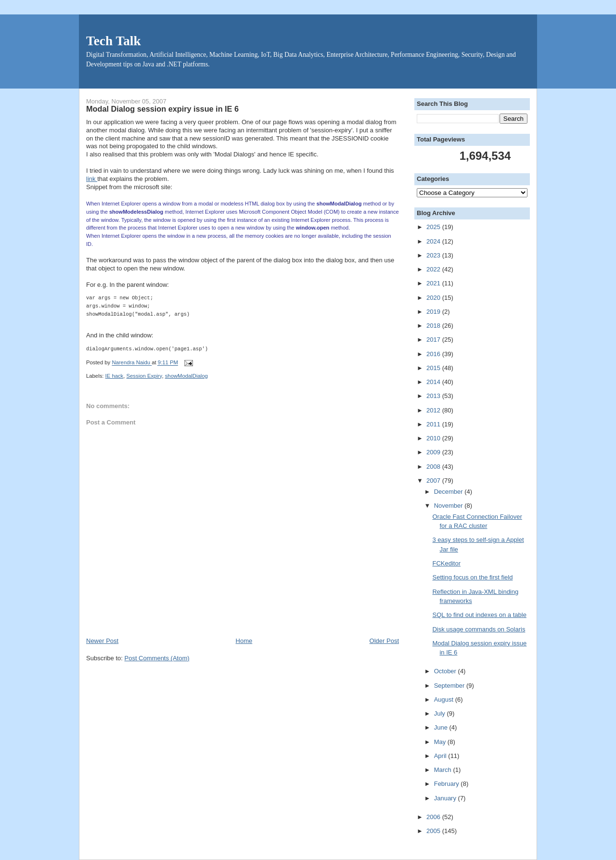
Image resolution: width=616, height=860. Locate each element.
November (449, 506)
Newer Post (102, 641)
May (441, 742)
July (441, 713)
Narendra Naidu (132, 363)
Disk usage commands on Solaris (479, 629)
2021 (434, 283)
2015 (434, 368)
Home (244, 641)
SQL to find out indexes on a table (479, 615)
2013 (434, 396)
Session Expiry (144, 376)
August (445, 700)
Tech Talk (114, 41)
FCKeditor (446, 563)
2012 (434, 410)
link (92, 179)
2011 (434, 424)
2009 (434, 452)
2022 (434, 269)
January (446, 798)
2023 (434, 255)
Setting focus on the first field (472, 577)
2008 (434, 467)
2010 (434, 438)
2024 (434, 241)
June (442, 727)
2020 (434, 298)
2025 (434, 227)
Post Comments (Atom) (157, 658)
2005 (434, 831)
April (441, 756)
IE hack (115, 376)
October (446, 671)
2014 (434, 382)
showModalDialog (186, 376)
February (448, 784)
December (449, 492)
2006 (434, 817)
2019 (434, 312)
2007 (434, 481)
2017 (434, 340)
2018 (434, 326)
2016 (434, 354)
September (450, 686)
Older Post (384, 641)
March (444, 770)
